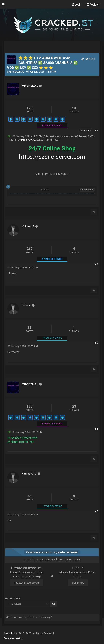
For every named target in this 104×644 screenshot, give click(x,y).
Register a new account (26, 583)
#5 (96, 511)
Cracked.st (12, 633)
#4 (96, 429)
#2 (96, 264)
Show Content (87, 190)
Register (93, 4)
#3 (96, 343)
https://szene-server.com (52, 157)
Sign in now (78, 583)
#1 (96, 130)
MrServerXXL (17, 72)
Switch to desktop (13, 638)
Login (77, 4)
